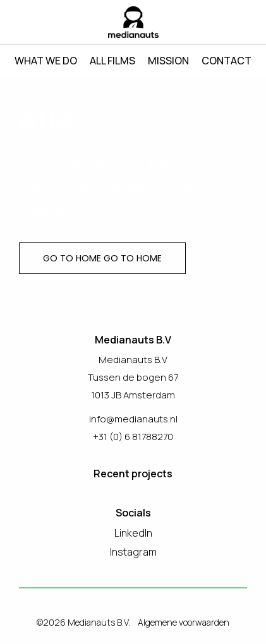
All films (112, 61)
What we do (46, 61)
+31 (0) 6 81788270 (133, 437)
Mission (168, 61)
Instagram (133, 552)
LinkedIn (133, 533)
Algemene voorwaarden (184, 622)
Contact (227, 61)
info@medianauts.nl (133, 419)
